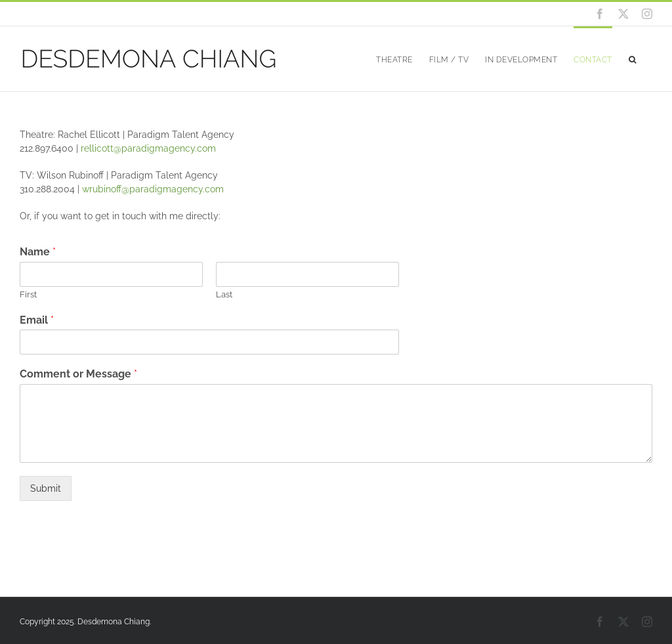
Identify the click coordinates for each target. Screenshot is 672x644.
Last (224, 294)
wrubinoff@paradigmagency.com (153, 189)
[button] (633, 59)
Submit (46, 488)
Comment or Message (78, 374)
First (28, 294)
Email (37, 320)
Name (38, 252)
